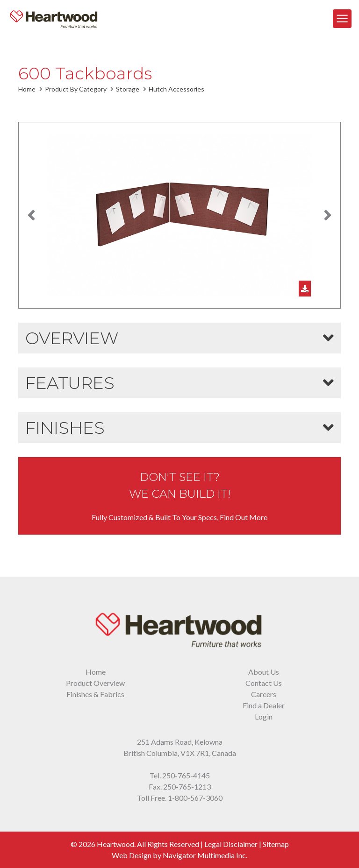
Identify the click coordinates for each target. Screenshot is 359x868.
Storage (128, 89)
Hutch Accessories (176, 89)
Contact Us (264, 683)
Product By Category (76, 89)
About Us (264, 672)
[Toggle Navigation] (342, 19)
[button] (31, 215)
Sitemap (276, 844)
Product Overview (95, 683)
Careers (264, 694)
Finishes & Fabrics (95, 694)
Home (27, 89)
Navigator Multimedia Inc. (205, 855)
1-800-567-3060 (195, 798)
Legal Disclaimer (231, 844)
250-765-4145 (186, 775)
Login (264, 716)
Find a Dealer (264, 705)
